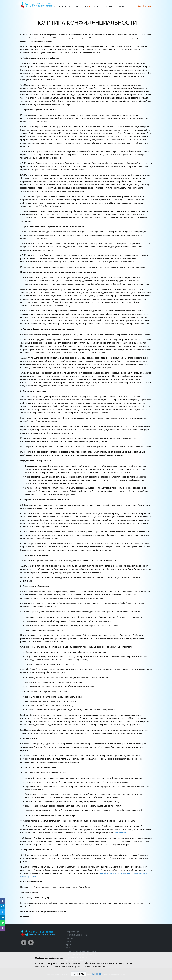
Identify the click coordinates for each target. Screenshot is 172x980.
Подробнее (96, 974)
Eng (150, 6)
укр (140, 6)
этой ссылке (120, 832)
